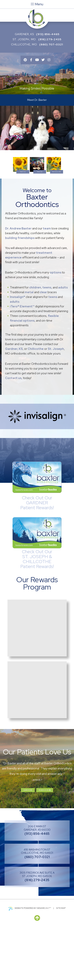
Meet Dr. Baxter (37, 101)
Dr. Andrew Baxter (18, 278)
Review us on (51, 842)
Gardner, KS (24, 34)
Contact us (13, 428)
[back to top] (37, 971)
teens (47, 337)
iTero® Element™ (22, 356)
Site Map (61, 961)
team (47, 278)
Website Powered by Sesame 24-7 (30, 961)
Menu (37, 4)
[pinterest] (25, 60)
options (56, 322)
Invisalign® (17, 347)
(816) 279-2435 (50, 39)
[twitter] (43, 60)
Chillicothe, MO (24, 44)
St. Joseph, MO (24, 39)
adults (63, 337)
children (35, 337)
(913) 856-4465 (48, 34)
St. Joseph (56, 399)
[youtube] (37, 60)
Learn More (20, 842)
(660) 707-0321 (51, 44)
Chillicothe (36, 399)
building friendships (20, 288)
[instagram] (49, 60)
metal (29, 342)
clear (43, 342)
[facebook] (31, 60)
